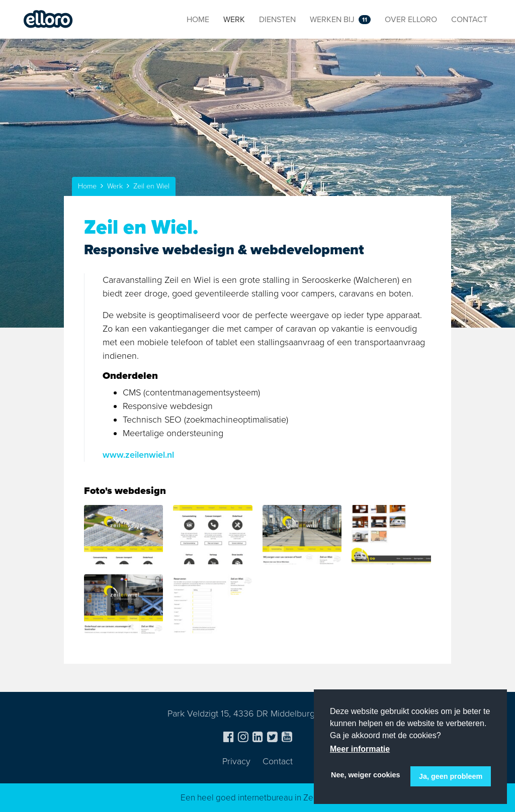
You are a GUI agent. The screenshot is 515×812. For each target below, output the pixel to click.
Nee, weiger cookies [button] (366, 775)
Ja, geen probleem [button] (451, 776)
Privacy (236, 761)
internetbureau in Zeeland (286, 798)
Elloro (48, 20)
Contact (278, 761)
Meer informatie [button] (360, 749)
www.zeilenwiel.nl (138, 455)
